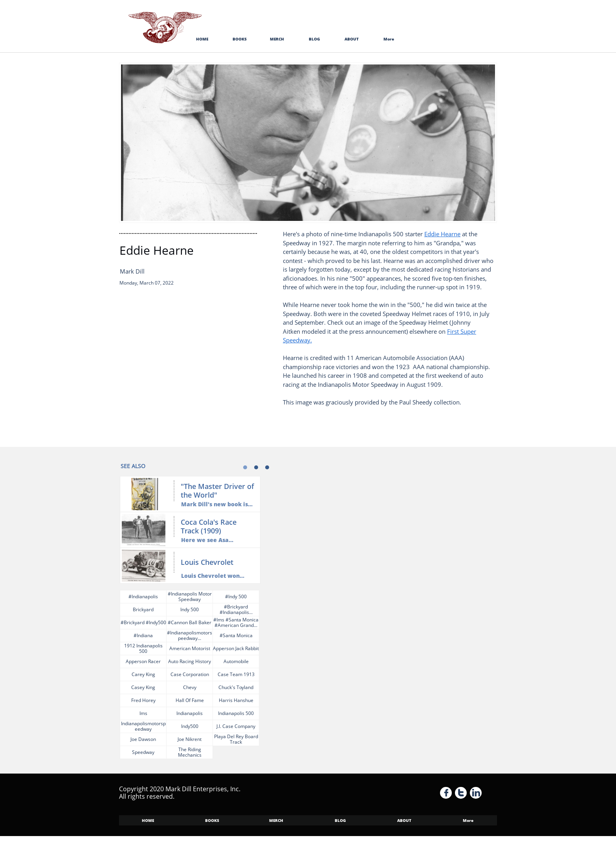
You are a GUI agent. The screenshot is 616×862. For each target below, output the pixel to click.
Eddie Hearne (442, 234)
